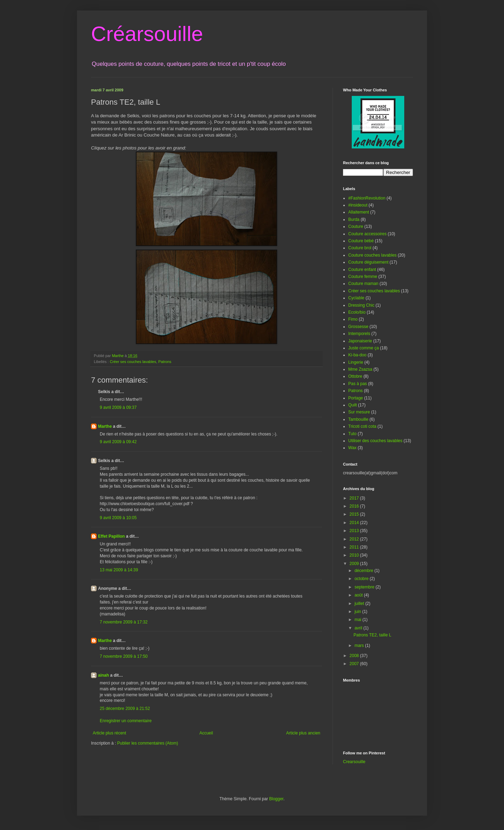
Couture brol (360, 248)
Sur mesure (359, 412)
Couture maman (363, 284)
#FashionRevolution (367, 198)
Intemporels (359, 334)
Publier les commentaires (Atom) (148, 743)
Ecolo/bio (357, 312)
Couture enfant (362, 270)
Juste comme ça (363, 348)
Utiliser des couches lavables (375, 441)
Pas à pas (358, 384)
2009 (355, 564)
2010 (355, 555)
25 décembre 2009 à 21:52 (125, 709)
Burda (354, 219)
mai (359, 620)
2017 (355, 498)
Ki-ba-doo (357, 355)
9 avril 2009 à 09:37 (118, 407)
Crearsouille (354, 762)
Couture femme (363, 277)
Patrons (165, 362)
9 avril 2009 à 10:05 (118, 518)
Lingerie (356, 362)
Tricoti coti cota (362, 426)
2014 (355, 523)
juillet (360, 604)
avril (359, 628)
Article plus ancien (303, 733)
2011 (355, 547)
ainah (103, 675)
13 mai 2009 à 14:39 (119, 570)
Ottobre (355, 376)
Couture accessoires (367, 234)
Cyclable (356, 298)
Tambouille (358, 419)
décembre (365, 571)
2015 (355, 514)
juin (358, 612)
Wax (352, 448)
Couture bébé (361, 241)
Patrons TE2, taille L (372, 635)
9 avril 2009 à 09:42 (118, 442)
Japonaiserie (360, 341)
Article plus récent (109, 733)
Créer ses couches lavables (133, 362)
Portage (356, 398)
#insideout (358, 205)
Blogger (276, 799)
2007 (355, 664)
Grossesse (358, 327)
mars (360, 646)
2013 (355, 531)
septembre (365, 587)
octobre (362, 579)
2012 (355, 539)
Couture (356, 226)
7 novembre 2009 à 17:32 (124, 622)
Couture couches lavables (372, 255)
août (359, 595)
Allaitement (359, 212)
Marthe (105, 426)
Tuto (352, 434)
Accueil (206, 733)
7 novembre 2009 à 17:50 (124, 656)
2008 (355, 656)
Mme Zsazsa (360, 369)
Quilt (353, 405)
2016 (355, 506)
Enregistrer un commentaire (126, 721)
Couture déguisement (368, 262)
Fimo (353, 319)
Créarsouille (147, 34)
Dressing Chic (361, 305)
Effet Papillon (111, 536)
